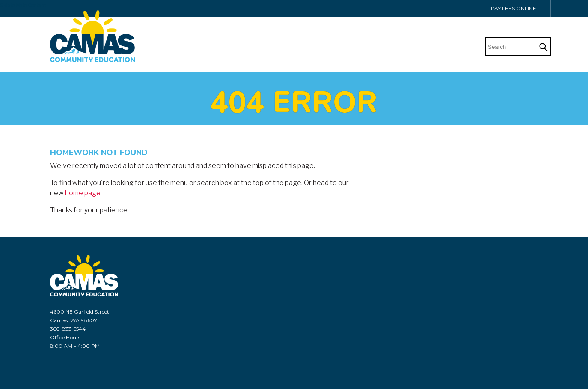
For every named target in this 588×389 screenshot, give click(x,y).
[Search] (511, 46)
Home (453, 47)
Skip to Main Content (23, 5)
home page (83, 193)
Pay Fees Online (514, 8)
